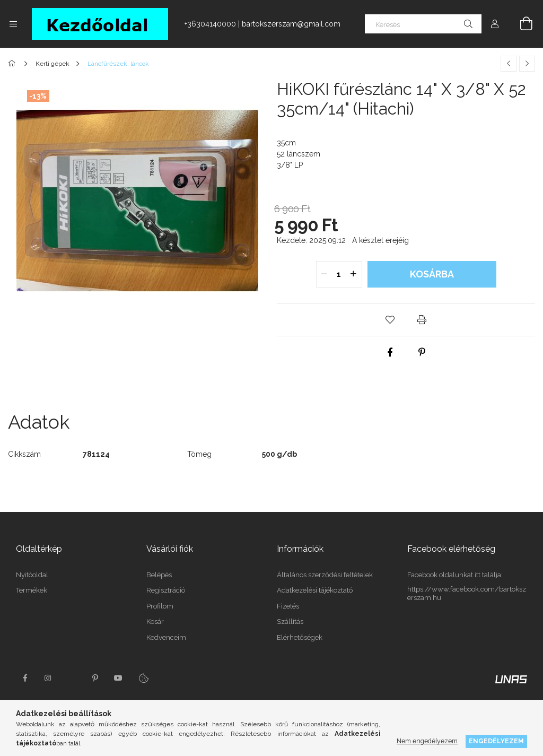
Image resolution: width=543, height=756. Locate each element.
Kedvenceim (166, 637)
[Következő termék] (527, 64)
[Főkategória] (14, 64)
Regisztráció (166, 590)
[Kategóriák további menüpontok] (13, 24)
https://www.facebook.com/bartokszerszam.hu (467, 593)
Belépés (159, 575)
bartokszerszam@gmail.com (291, 24)
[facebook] (390, 352)
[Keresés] (423, 24)
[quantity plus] (354, 274)
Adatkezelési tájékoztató (315, 590)
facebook (25, 678)
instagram (48, 678)
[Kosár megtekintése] (520, 24)
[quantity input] (339, 274)
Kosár (155, 622)
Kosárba (432, 274)
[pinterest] (422, 352)
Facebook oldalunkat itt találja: (455, 575)
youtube (118, 678)
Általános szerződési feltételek (325, 575)
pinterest (95, 678)
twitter (72, 678)
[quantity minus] (325, 274)
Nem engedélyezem (427, 741)
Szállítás (290, 622)
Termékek (32, 590)
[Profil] (495, 24)
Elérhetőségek (300, 637)
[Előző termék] (509, 64)
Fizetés (288, 606)
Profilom (160, 606)
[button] (390, 320)
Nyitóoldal (32, 575)
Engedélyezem (496, 741)
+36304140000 (210, 24)
